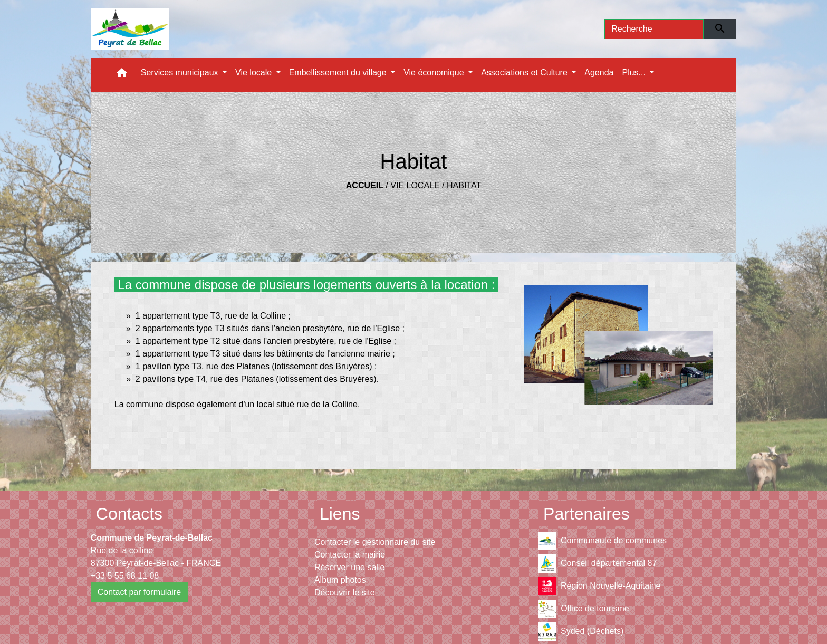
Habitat (464, 185)
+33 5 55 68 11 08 (125, 576)
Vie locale (415, 185)
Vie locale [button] (255, 73)
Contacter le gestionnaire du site (375, 542)
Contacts (129, 514)
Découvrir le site (345, 593)
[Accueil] (130, 29)
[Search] (654, 29)
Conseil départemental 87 (597, 564)
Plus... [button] (635, 73)
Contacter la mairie (350, 555)
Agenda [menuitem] (599, 73)
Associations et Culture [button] (525, 73)
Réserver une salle (349, 567)
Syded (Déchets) (581, 632)
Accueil (365, 185)
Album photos (340, 580)
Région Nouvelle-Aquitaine (599, 586)
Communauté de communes (602, 541)
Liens (340, 514)
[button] (122, 75)
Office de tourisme (584, 609)
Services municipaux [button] (181, 73)
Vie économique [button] (435, 73)
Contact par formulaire (139, 592)
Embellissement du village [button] (339, 73)
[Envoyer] (720, 29)
